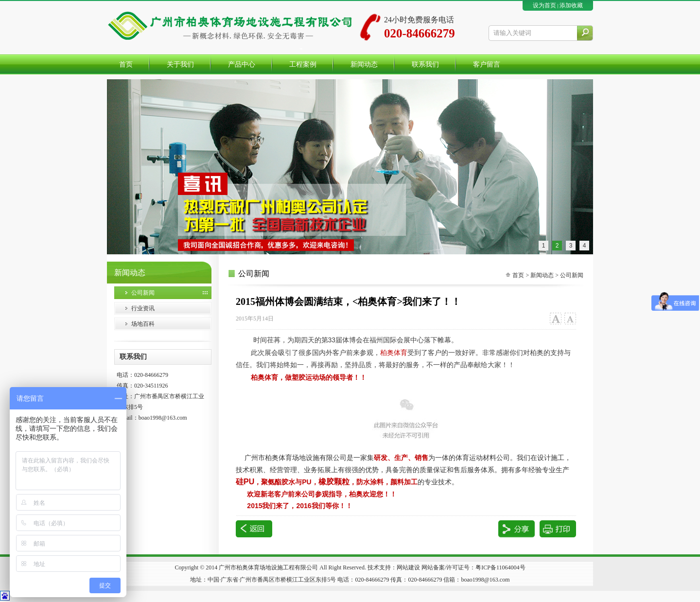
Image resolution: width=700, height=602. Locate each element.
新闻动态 (542, 275)
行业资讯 (143, 308)
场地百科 (143, 324)
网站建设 (408, 567)
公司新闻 (143, 293)
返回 (254, 529)
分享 (516, 529)
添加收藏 (571, 5)
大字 (555, 319)
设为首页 (544, 5)
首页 (518, 275)
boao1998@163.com (163, 418)
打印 (558, 529)
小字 (570, 319)
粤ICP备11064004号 (500, 567)
